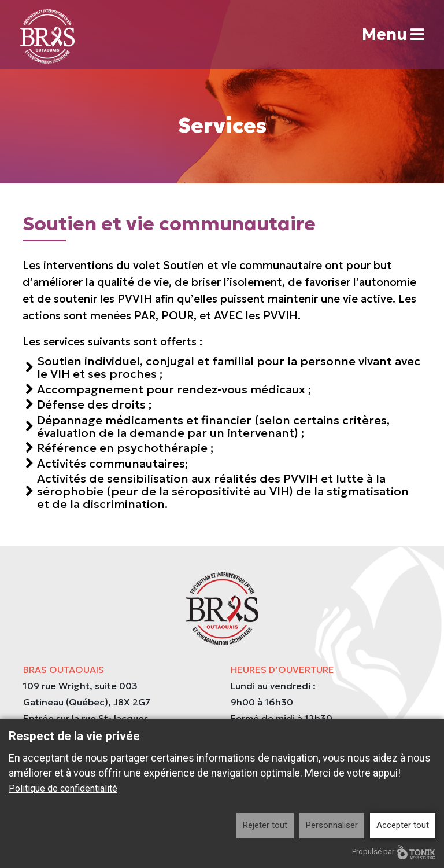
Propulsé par (394, 852)
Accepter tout (403, 825)
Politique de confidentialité (63, 788)
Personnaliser (332, 825)
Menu (392, 35)
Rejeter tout (265, 825)
